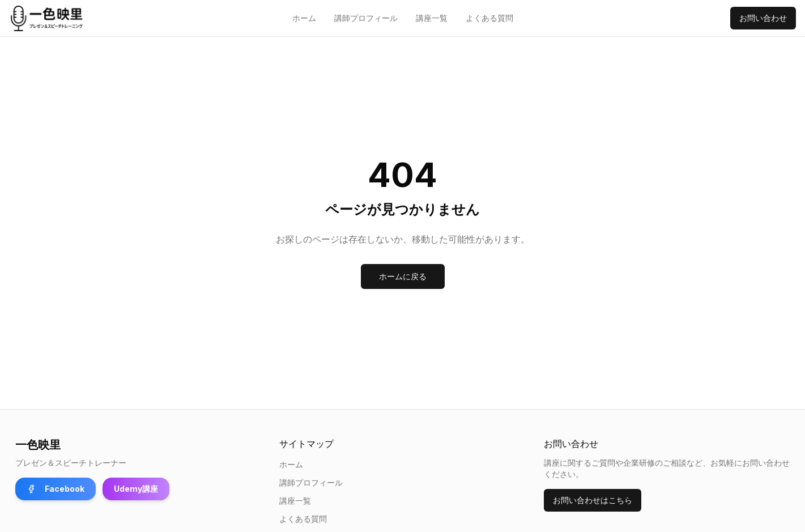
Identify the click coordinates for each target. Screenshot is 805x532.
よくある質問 (489, 18)
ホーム (304, 18)
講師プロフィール (366, 18)
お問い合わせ (763, 18)
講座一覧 (432, 18)
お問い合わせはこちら (593, 500)
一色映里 (38, 445)
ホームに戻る (403, 276)
